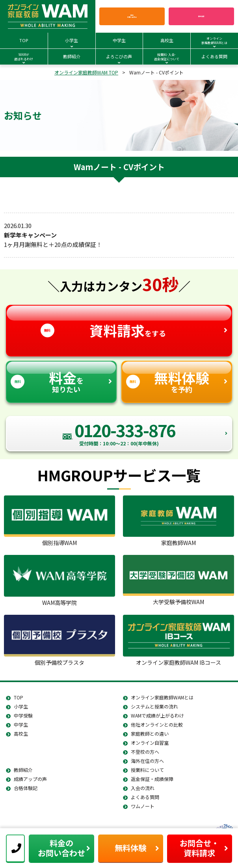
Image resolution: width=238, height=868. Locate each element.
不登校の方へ (145, 752)
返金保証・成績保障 (152, 779)
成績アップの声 (30, 779)
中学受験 (23, 715)
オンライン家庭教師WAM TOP (86, 72)
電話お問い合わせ (132, 16)
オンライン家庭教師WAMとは (162, 697)
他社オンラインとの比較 (157, 724)
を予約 (177, 378)
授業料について (147, 770)
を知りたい (61, 378)
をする (119, 323)
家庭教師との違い (150, 734)
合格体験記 (26, 788)
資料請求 (201, 16)
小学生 (21, 706)
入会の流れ (143, 788)
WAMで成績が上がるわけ (157, 715)
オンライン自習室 (150, 743)
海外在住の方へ (147, 761)
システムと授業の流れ (154, 706)
